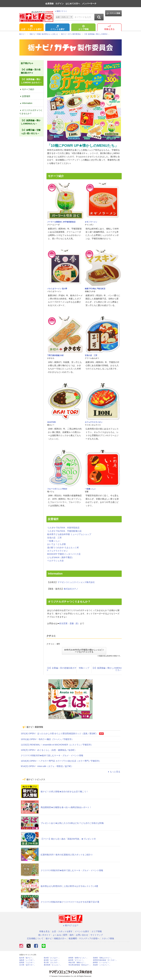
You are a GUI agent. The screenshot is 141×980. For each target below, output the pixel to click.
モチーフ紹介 (27, 89)
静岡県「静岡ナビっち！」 (78, 958)
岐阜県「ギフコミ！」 (77, 960)
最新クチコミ (61, 11)
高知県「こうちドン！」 (102, 965)
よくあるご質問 (60, 935)
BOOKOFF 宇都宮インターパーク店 (64, 554)
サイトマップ (97, 935)
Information (26, 103)
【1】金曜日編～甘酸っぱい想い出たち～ (31, 132)
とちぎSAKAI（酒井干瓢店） (61, 557)
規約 (72, 935)
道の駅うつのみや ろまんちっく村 (63, 548)
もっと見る (114, 772)
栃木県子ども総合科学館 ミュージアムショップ (69, 534)
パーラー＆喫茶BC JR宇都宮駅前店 (61, 222)
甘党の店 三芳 (91, 355)
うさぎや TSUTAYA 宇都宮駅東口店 (64, 531)
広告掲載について (35, 938)
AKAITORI (51, 422)
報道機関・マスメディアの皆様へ (84, 938)
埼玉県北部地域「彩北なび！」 (80, 965)
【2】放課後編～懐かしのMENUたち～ (107, 669)
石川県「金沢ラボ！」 (27, 965)
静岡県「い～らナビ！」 (102, 963)
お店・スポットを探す (32, 28)
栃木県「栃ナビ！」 (27, 958)
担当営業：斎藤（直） (70, 623)
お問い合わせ (82, 935)
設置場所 (25, 96)
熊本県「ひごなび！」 (52, 958)
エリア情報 (83, 28)
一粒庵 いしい (90, 489)
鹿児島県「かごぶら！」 (53, 965)
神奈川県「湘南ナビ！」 (77, 963)
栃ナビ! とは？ (70, 925)
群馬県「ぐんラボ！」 (27, 963)
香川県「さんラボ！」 (52, 963)
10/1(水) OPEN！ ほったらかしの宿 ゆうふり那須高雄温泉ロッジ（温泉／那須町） (59, 733)
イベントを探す (58, 28)
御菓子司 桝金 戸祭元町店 (95, 289)
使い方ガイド (44, 935)
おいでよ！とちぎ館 (56, 544)
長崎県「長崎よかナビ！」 (103, 958)
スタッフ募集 (108, 938)
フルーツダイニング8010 (57, 489)
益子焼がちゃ (27, 63)
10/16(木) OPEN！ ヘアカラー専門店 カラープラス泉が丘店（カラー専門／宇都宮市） (61, 761)
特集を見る (109, 28)
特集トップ (84, 668)
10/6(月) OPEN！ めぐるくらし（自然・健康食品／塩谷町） (49, 750)
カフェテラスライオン (94, 422)
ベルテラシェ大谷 (55, 561)
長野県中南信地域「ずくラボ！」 (105, 960)
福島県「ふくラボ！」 (27, 960)
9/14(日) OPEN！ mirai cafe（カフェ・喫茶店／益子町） (47, 766)
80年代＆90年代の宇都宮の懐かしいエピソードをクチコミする (84, 651)
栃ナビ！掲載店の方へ (56, 938)
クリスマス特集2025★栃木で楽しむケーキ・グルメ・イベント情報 (52, 755)
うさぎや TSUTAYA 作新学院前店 (63, 528)
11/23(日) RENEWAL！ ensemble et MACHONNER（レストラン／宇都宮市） (57, 745)
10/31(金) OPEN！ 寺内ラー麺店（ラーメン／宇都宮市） (47, 739)
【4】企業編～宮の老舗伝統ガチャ (62, 669)
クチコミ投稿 (113, 13)
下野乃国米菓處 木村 (55, 355)
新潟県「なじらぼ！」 (52, 960)
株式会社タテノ (71, 589)
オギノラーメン (91, 222)
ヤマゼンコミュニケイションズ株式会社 (76, 582)
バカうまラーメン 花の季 (57, 289)
